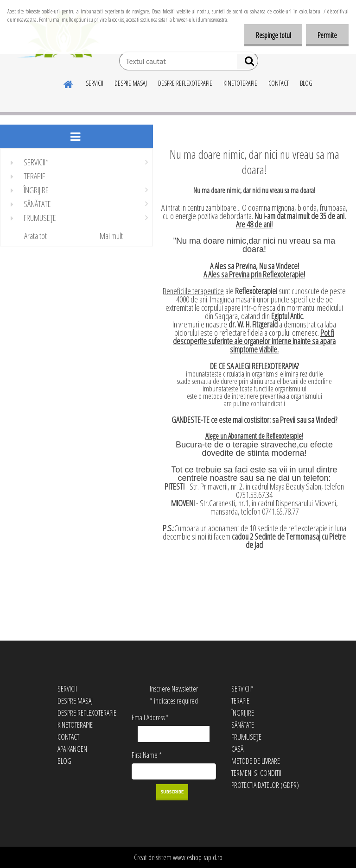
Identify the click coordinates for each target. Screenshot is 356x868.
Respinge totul (273, 35)
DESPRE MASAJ (131, 83)
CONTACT (279, 83)
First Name (147, 755)
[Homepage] (69, 83)
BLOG (306, 83)
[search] (247, 63)
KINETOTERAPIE (240, 83)
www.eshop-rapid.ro (198, 857)
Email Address (150, 717)
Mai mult (111, 236)
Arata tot (35, 236)
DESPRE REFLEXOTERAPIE (185, 83)
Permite (327, 35)
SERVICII (95, 83)
